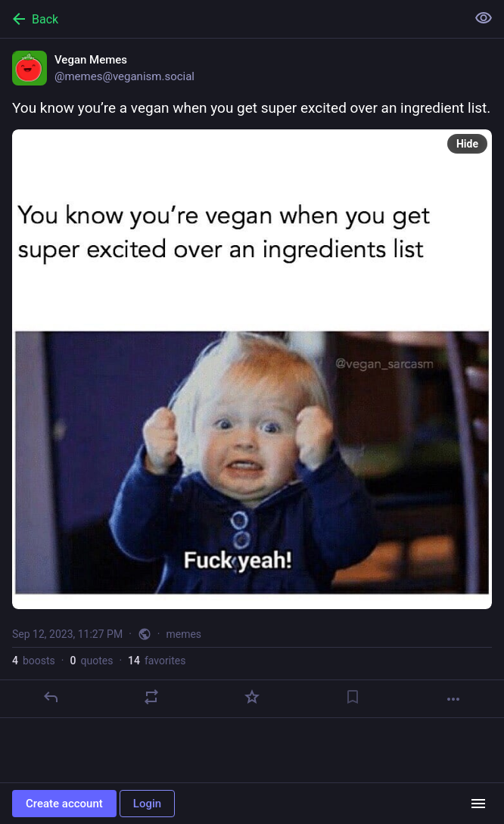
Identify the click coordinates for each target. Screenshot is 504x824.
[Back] (232, 19)
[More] (453, 699)
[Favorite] (252, 697)
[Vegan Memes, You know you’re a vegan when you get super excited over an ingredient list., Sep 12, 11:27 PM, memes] (252, 378)
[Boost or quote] (151, 697)
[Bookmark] (353, 697)
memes (184, 634)
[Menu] (478, 804)
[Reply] (51, 697)
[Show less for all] (484, 18)
